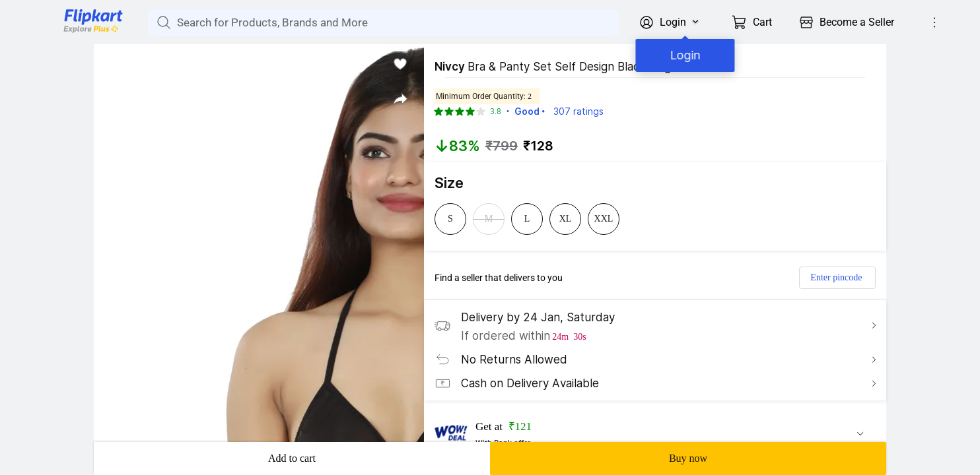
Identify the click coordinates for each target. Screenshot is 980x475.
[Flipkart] (71, 32)
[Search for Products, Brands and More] (162, 22)
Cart (762, 22)
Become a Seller (857, 22)
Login (682, 55)
